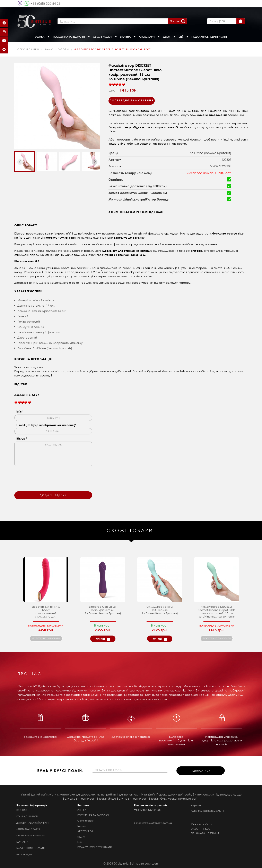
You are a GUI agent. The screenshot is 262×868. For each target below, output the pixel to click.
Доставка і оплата (28, 828)
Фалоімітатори (57, 49)
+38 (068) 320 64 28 (45, 3)
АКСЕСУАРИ (85, 831)
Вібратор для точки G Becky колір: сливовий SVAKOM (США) (46, 611)
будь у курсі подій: (60, 770)
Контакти (22, 841)
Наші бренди (24, 854)
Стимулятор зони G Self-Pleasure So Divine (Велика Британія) (160, 609)
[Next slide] (95, 161)
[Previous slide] (20, 161)
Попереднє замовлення (132, 100)
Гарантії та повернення (30, 835)
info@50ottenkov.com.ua (157, 822)
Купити (100, 638)
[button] (25, 161)
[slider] (117, 84)
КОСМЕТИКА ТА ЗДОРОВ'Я (93, 815)
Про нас (22, 809)
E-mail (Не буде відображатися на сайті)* (46, 424)
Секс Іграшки (28, 49)
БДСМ (81, 836)
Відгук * (22, 438)
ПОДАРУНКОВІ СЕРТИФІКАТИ (95, 847)
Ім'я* (20, 411)
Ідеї (79, 841)
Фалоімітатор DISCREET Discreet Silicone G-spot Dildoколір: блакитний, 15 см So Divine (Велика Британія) (217, 611)
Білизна (82, 825)
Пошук (174, 21)
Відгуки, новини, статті (30, 848)
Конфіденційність (27, 816)
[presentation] (45, 476)
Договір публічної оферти (32, 822)
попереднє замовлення (47, 638)
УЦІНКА (82, 809)
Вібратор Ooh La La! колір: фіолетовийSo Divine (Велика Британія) (103, 609)
